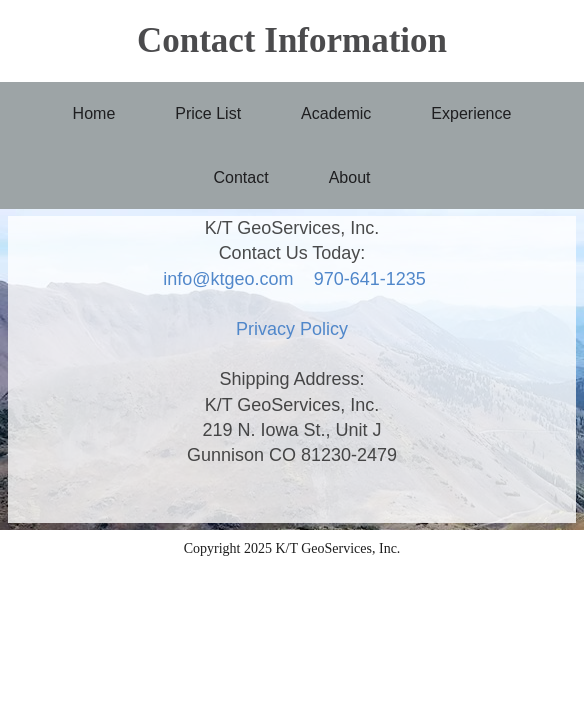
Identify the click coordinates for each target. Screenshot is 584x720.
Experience (471, 113)
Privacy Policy (292, 329)
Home (94, 113)
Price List (208, 113)
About (350, 177)
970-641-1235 (370, 279)
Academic (336, 113)
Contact (241, 177)
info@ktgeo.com (228, 279)
